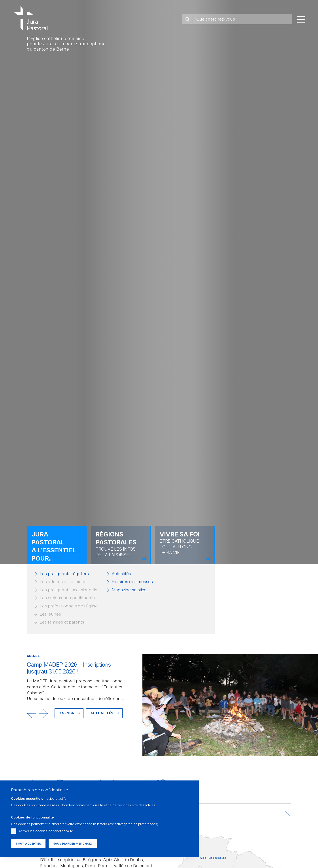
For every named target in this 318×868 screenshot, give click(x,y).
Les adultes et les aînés (63, 582)
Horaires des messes (132, 582)
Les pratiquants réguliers (64, 574)
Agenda (67, 713)
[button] (31, 713)
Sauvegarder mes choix (73, 844)
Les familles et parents (62, 622)
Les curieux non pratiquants (67, 598)
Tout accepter (28, 844)
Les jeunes (50, 614)
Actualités (121, 574)
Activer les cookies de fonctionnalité (46, 831)
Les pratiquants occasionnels (68, 590)
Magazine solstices (130, 590)
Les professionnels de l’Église (69, 606)
